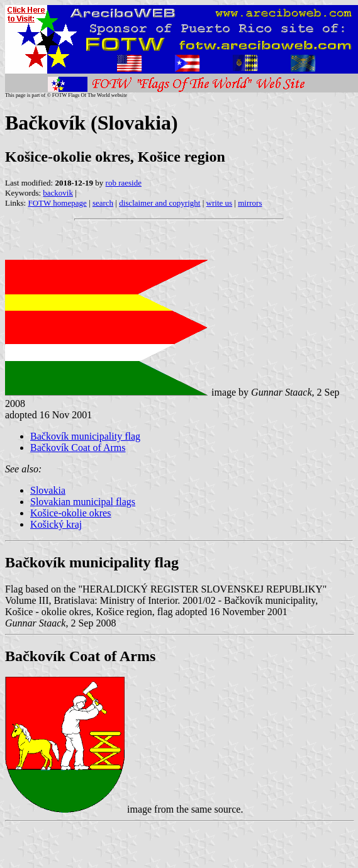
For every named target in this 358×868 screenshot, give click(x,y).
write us (220, 203)
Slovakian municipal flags (83, 502)
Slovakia (48, 490)
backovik (58, 193)
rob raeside (124, 183)
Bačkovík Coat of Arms (78, 448)
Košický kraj (56, 524)
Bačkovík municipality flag (85, 436)
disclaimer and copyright (159, 203)
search (103, 203)
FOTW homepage (57, 203)
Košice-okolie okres (70, 513)
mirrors (250, 203)
